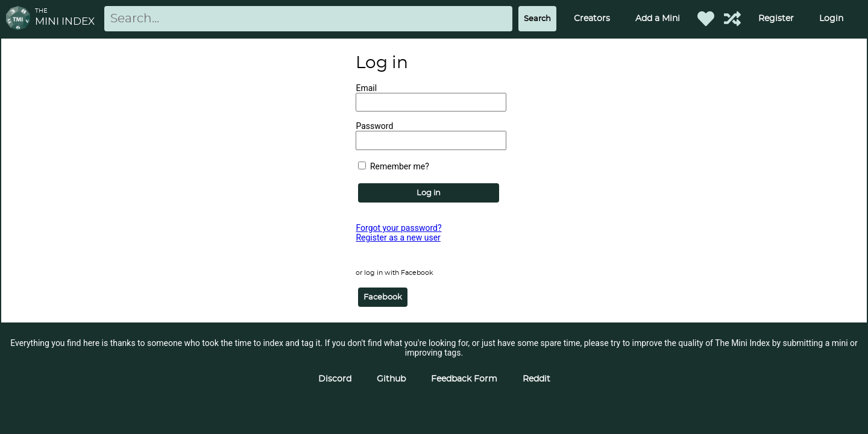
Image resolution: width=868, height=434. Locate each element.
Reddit (536, 379)
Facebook (383, 297)
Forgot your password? (398, 228)
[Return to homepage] (20, 19)
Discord (335, 379)
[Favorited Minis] (706, 19)
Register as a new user (398, 237)
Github (391, 379)
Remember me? (393, 166)
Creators (592, 19)
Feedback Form (464, 379)
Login (831, 19)
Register (776, 19)
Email (366, 88)
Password (374, 126)
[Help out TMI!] (732, 19)
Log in (429, 193)
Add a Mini (658, 19)
